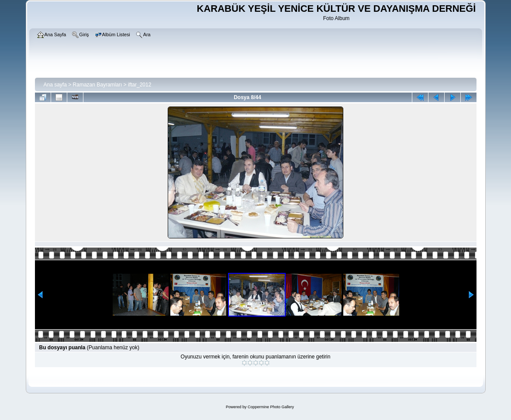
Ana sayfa (55, 85)
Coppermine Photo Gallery (271, 407)
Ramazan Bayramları (98, 85)
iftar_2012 (140, 85)
